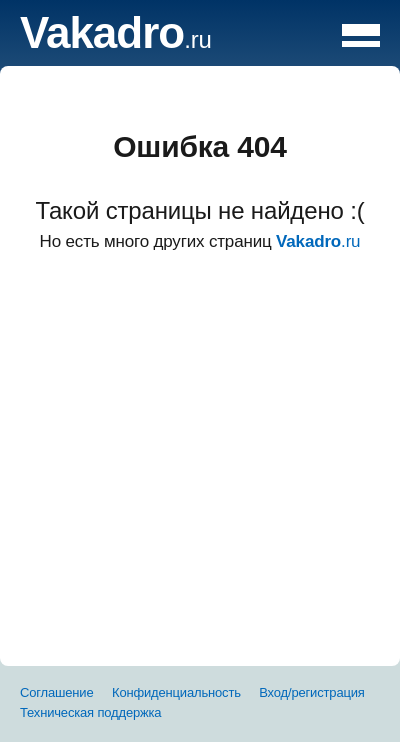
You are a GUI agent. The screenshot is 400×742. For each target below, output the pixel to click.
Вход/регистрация (311, 692)
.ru (116, 39)
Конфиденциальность (176, 692)
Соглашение (57, 692)
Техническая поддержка (90, 712)
